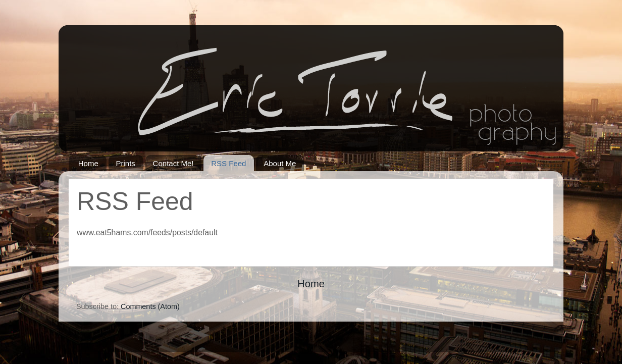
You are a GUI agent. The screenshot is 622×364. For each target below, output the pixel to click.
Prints (126, 163)
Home (88, 163)
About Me (280, 163)
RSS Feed (228, 163)
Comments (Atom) (150, 306)
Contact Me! (173, 163)
